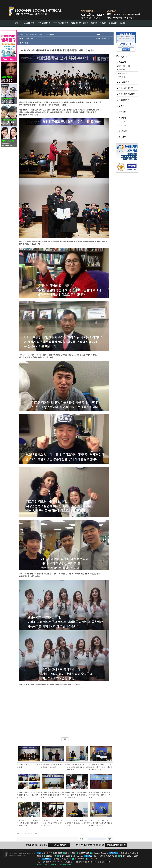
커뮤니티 (121, 118)
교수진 (120, 106)
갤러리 (122, 122)
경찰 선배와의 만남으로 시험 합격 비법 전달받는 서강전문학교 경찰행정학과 (29, 823)
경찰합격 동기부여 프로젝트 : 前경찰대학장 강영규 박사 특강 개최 (101, 795)
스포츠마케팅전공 (125, 88)
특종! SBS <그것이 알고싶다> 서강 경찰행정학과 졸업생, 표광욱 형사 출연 (77, 767)
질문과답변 (122, 131)
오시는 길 (121, 77)
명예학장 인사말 (124, 66)
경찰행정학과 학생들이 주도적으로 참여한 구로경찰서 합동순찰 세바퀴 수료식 (101, 767)
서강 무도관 (122, 73)
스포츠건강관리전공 (126, 94)
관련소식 (123, 125)
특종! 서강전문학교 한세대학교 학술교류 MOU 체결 (53, 766)
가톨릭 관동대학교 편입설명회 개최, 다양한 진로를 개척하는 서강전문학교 (76, 795)
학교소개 (121, 62)
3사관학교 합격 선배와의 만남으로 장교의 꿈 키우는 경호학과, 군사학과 (52, 823)
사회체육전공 (123, 82)
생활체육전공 (123, 100)
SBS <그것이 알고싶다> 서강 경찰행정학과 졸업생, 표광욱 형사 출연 (77, 823)
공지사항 (121, 112)
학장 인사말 (122, 70)
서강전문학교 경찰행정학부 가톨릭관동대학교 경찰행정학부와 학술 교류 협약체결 (53, 795)
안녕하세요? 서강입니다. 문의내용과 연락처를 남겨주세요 (126, 39)
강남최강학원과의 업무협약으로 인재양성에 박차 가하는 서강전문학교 (29, 795)
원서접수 (121, 137)
